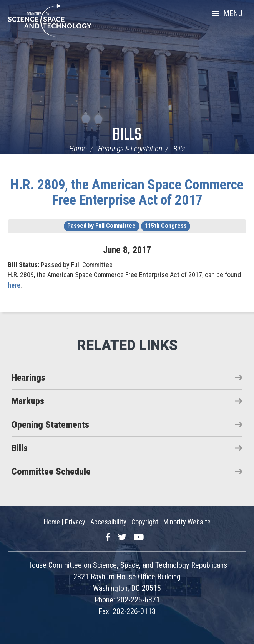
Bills (127, 135)
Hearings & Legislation (130, 149)
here (14, 285)
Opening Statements (50, 425)
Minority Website (187, 522)
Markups (28, 401)
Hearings (28, 378)
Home (78, 149)
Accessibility (108, 522)
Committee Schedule (51, 472)
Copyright (145, 522)
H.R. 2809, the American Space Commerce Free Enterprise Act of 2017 (127, 192)
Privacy (75, 522)
